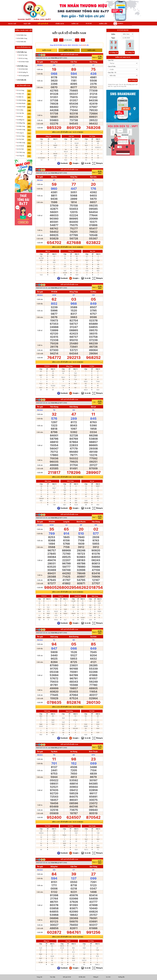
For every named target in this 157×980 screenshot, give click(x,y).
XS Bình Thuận (21, 107)
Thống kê (75, 24)
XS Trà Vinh (20, 149)
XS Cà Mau (20, 110)
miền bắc (92, 50)
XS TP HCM (20, 146)
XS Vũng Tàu (21, 156)
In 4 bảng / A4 (114, 53)
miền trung (69, 50)
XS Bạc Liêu (20, 94)
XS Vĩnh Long (21, 152)
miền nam (47, 50)
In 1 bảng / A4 (130, 53)
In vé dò (89, 23)
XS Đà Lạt (20, 116)
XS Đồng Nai (21, 120)
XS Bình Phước (21, 103)
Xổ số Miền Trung (22, 38)
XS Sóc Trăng (21, 136)
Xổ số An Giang (23, 58)
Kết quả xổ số (43, 24)
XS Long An (20, 133)
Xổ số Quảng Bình (24, 76)
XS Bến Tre (20, 97)
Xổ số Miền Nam (22, 35)
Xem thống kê (133, 80)
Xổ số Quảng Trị (23, 72)
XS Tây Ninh (20, 139)
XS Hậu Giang (21, 126)
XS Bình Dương (21, 100)
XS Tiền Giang (21, 143)
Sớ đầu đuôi (60, 24)
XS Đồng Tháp (21, 123)
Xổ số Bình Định (23, 69)
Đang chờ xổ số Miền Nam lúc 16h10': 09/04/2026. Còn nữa (69, 45)
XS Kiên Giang (21, 130)
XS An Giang (21, 90)
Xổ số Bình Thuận (24, 62)
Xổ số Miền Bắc (22, 42)
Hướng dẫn (103, 24)
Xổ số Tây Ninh (23, 55)
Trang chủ (12, 24)
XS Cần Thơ (20, 113)
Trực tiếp (27, 24)
